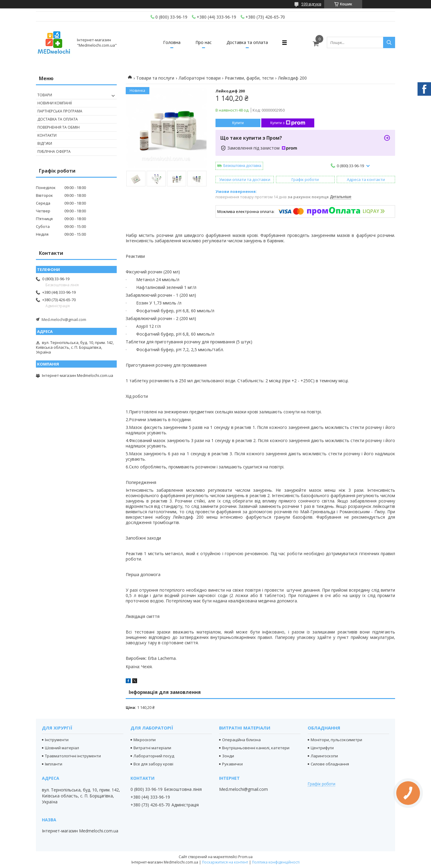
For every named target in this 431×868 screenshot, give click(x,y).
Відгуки (45, 143)
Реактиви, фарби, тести (249, 78)
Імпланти (54, 764)
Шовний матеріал (62, 748)
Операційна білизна (241, 740)
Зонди (228, 756)
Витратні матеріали (152, 748)
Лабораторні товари (200, 78)
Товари (45, 95)
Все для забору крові (153, 764)
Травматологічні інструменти (73, 756)
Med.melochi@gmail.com (64, 319)
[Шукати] (389, 42)
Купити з (288, 123)
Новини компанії (55, 103)
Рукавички (232, 764)
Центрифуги (322, 748)
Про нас (204, 42)
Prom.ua (245, 857)
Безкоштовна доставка (242, 166)
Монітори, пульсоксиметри (336, 740)
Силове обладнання (330, 764)
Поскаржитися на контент (225, 862)
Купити (238, 123)
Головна (172, 42)
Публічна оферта (54, 151)
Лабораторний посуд (154, 756)
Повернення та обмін (59, 127)
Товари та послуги (155, 78)
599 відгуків (311, 4)
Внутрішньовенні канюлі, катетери (256, 748)
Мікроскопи (145, 740)
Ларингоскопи (324, 756)
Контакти (47, 135)
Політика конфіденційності (276, 862)
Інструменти (57, 740)
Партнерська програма (60, 111)
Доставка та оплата (247, 42)
